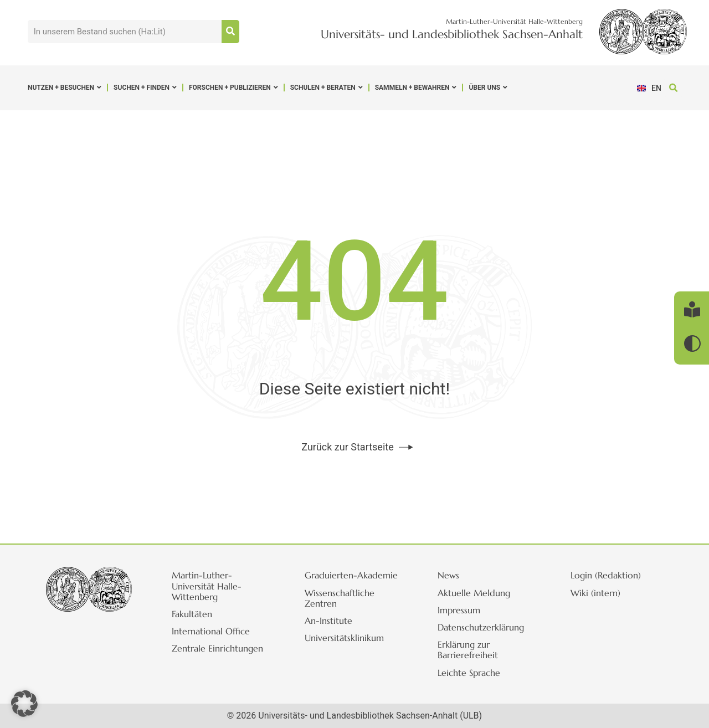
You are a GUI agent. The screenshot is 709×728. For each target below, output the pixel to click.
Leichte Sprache (469, 673)
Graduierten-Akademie (351, 575)
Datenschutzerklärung (481, 627)
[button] (673, 88)
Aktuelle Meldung (474, 593)
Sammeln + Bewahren (416, 88)
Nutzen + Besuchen (65, 88)
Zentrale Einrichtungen (217, 648)
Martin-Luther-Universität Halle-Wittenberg (207, 586)
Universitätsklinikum (344, 638)
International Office (211, 631)
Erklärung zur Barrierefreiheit (468, 650)
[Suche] (230, 32)
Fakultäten (192, 614)
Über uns (488, 88)
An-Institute (328, 621)
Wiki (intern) (595, 593)
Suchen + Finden (145, 88)
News (448, 575)
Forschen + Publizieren (233, 88)
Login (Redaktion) (606, 575)
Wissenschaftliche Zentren (340, 598)
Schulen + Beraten (327, 88)
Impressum (459, 610)
